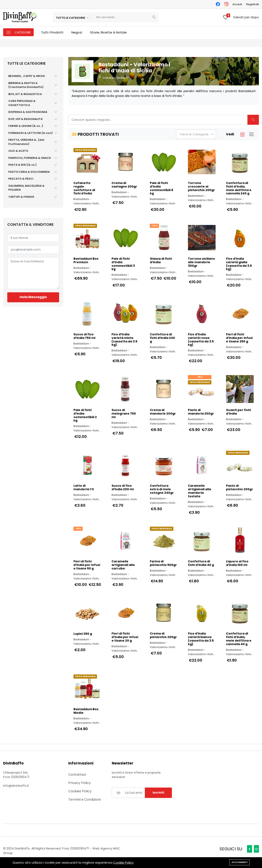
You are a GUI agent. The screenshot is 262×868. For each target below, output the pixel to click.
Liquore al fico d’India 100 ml (237, 563)
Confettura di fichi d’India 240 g (162, 338)
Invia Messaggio (33, 297)
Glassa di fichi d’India (161, 261)
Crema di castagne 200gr (124, 185)
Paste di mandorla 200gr (201, 412)
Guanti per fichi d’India (238, 412)
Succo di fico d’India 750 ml (84, 336)
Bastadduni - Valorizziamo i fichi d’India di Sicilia (86, 203)
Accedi (237, 4)
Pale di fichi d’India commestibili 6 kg (161, 188)
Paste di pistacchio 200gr (240, 488)
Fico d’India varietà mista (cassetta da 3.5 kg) (124, 340)
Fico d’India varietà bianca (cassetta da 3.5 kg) (201, 639)
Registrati (253, 4)
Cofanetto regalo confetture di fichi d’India (84, 188)
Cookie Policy (123, 862)
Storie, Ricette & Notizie (108, 32)
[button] (196, 134)
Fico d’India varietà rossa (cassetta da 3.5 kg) (201, 340)
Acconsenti (240, 862)
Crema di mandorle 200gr (163, 412)
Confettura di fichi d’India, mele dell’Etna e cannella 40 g (239, 639)
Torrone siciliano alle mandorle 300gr (201, 262)
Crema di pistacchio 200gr (163, 635)
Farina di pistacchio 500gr (163, 563)
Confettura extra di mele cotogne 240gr (162, 489)
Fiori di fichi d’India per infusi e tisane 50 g (87, 565)
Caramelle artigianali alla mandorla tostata (199, 491)
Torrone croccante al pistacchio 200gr (201, 186)
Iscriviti (158, 793)
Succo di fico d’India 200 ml (123, 488)
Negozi (77, 32)
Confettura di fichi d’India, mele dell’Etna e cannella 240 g (239, 188)
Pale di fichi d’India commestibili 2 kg (85, 415)
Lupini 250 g (83, 634)
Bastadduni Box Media (86, 711)
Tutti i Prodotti (52, 32)
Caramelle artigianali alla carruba (123, 565)
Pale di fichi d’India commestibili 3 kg (123, 264)
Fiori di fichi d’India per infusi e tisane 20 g (125, 637)
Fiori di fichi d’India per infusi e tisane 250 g (239, 338)
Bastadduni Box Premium (86, 261)
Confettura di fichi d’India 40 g (201, 563)
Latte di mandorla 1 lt (84, 488)
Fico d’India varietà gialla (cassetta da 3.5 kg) (239, 264)
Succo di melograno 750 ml (124, 414)
